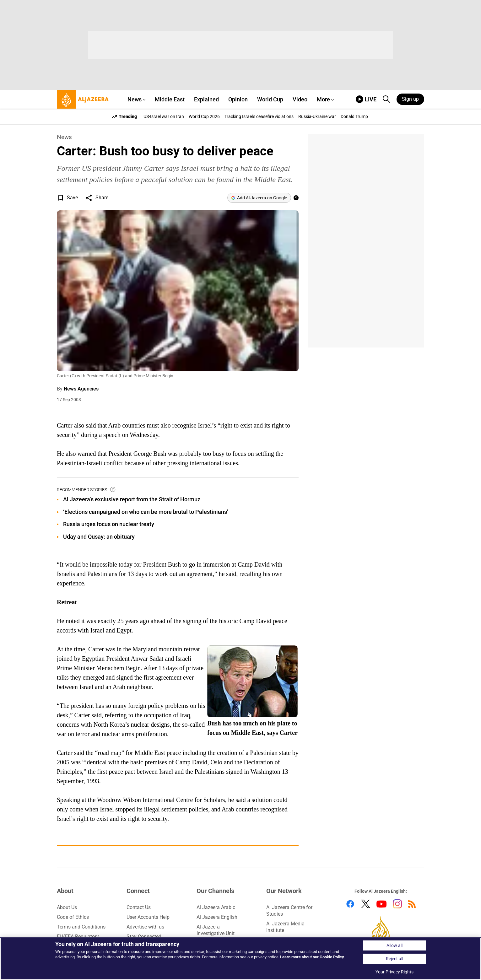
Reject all (395, 959)
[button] (61, 198)
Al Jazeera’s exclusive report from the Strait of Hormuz (132, 499)
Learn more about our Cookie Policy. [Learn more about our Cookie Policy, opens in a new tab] (313, 957)
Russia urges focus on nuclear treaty (109, 524)
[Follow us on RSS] (412, 905)
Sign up (410, 99)
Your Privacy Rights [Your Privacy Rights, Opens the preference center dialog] (395, 972)
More (323, 99)
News (64, 137)
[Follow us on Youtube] (381, 905)
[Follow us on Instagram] (397, 905)
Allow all (395, 945)
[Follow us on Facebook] (350, 905)
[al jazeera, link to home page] (83, 99)
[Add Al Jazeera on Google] (259, 198)
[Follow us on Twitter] (366, 905)
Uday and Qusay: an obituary (99, 537)
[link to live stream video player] (366, 99)
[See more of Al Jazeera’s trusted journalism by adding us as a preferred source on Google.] (296, 198)
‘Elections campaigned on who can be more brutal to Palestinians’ (146, 512)
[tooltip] (113, 490)
